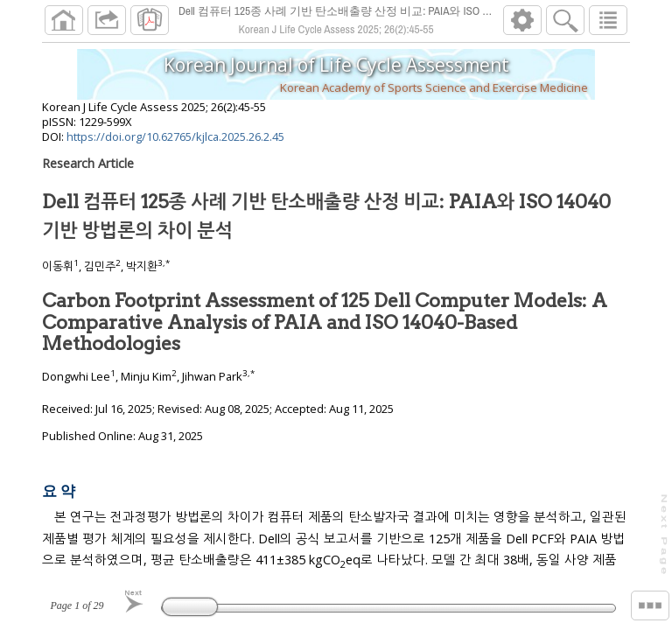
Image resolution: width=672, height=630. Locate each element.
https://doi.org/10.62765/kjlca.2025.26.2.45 (175, 143)
